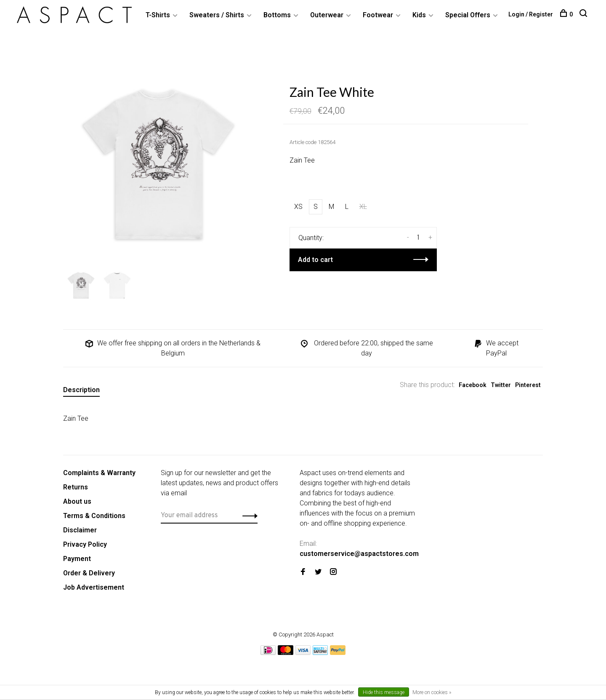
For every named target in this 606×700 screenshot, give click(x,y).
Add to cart (315, 260)
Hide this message (384, 692)
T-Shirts (158, 15)
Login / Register (531, 14)
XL (363, 207)
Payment (77, 559)
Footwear (378, 15)
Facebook (473, 385)
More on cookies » (432, 692)
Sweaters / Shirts (217, 15)
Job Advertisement (94, 587)
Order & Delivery (89, 573)
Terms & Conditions (94, 516)
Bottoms (277, 15)
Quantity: (311, 238)
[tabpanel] (159, 166)
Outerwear (327, 15)
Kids (419, 15)
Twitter (501, 385)
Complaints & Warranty (99, 473)
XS (298, 207)
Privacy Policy (85, 544)
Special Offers (468, 15)
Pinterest (528, 385)
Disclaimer (80, 530)
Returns (76, 487)
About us (77, 501)
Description (81, 390)
